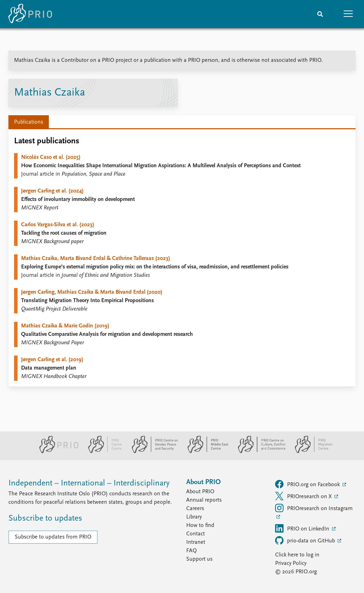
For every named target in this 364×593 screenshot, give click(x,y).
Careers (195, 509)
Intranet (196, 542)
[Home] (30, 14)
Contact (196, 534)
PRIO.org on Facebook (308, 484)
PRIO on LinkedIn (303, 528)
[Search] (320, 14)
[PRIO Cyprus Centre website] (102, 452)
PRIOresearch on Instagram (314, 508)
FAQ (191, 551)
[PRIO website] (56, 452)
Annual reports (204, 500)
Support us (199, 559)
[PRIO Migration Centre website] (310, 452)
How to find (200, 526)
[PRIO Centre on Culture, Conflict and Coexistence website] (259, 452)
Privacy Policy (291, 563)
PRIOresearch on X (304, 496)
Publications (29, 122)
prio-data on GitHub (306, 540)
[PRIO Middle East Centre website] (205, 452)
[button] (348, 14)
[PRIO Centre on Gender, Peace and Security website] (152, 452)
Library (194, 517)
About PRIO (200, 492)
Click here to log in (297, 555)
